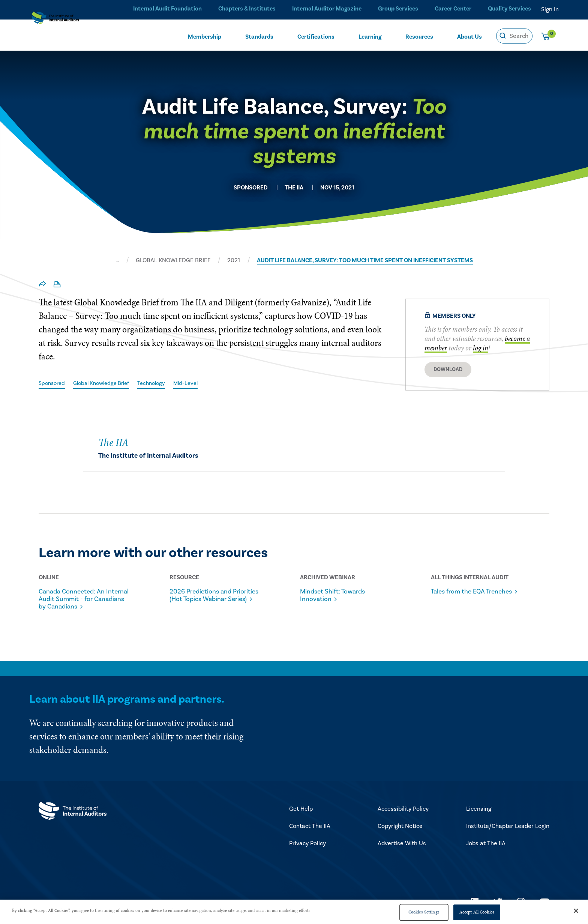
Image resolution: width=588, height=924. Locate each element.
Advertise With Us (402, 844)
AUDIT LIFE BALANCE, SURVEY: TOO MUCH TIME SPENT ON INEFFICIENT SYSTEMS (365, 260)
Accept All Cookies (477, 912)
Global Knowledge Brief (107, 383)
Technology (162, 383)
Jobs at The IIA (486, 844)
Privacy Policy (307, 844)
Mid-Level (198, 383)
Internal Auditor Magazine (324, 9)
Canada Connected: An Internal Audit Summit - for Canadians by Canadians (84, 599)
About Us (469, 36)
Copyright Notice (400, 827)
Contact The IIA (310, 827)
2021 (234, 260)
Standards (259, 36)
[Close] (576, 911)
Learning (370, 36)
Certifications (316, 36)
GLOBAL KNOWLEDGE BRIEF (173, 260)
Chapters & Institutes (244, 9)
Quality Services (509, 9)
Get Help (301, 810)
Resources (419, 36)
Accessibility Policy (403, 810)
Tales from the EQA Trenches (463, 596)
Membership (205, 36)
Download (448, 370)
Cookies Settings (424, 912)
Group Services (396, 9)
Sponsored (53, 383)
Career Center (452, 9)
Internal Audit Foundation (165, 9)
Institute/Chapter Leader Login (508, 827)
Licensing (479, 810)
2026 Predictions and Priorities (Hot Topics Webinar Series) (205, 599)
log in (481, 348)
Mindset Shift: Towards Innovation (338, 596)
